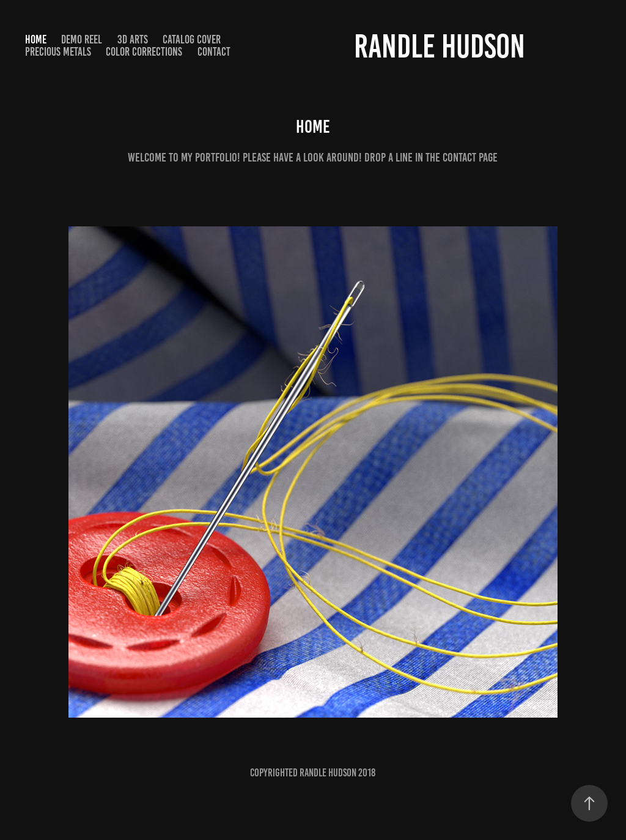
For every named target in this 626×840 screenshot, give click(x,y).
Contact (214, 52)
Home (36, 39)
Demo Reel (82, 39)
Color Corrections (144, 52)
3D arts (133, 39)
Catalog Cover (192, 39)
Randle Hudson (440, 46)
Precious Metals (58, 52)
